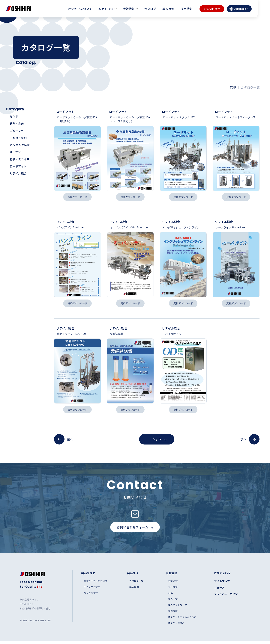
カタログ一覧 (136, 584)
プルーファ (17, 131)
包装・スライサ (20, 159)
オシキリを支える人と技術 (182, 620)
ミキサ (14, 116)
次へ (250, 442)
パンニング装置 (20, 145)
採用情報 (187, 9)
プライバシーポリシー (227, 597)
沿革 (171, 596)
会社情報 (129, 9)
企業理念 (173, 584)
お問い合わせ (212, 9)
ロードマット (18, 166)
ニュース (219, 590)
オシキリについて (80, 9)
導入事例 (168, 9)
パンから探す (91, 596)
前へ (64, 442)
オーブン (15, 152)
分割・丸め (17, 124)
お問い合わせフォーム (135, 530)
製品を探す (106, 9)
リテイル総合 (18, 173)
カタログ (150, 9)
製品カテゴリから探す (95, 584)
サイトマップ (222, 584)
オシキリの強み (176, 626)
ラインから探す (92, 590)
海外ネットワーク (178, 608)
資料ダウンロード (77, 197)
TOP (233, 87)
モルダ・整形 (18, 138)
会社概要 (173, 590)
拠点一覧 (173, 602)
